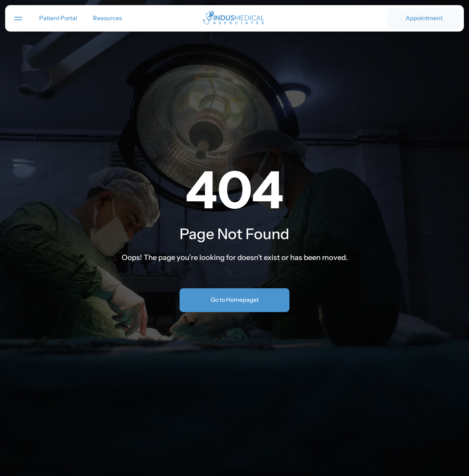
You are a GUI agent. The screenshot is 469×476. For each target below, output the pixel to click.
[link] (235, 19)
